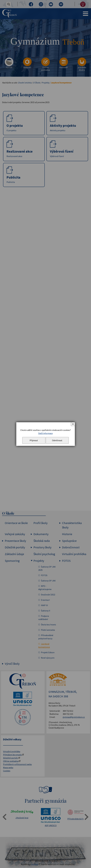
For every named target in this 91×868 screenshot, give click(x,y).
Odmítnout (57, 440)
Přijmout (34, 440)
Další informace (45, 433)
